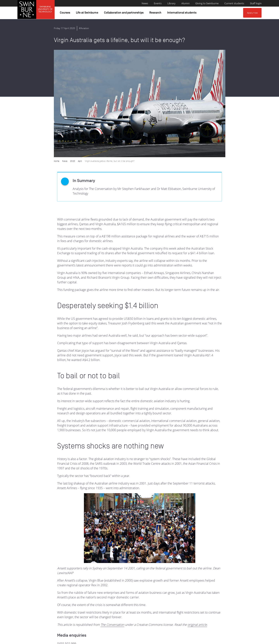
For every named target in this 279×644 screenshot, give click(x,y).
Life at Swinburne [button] (88, 14)
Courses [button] (66, 14)
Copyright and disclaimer (47, 640)
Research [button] (156, 14)
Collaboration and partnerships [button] (124, 14)
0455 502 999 (67, 536)
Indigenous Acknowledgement (109, 620)
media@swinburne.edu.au (75, 541)
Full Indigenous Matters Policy (234, 624)
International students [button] (182, 14)
